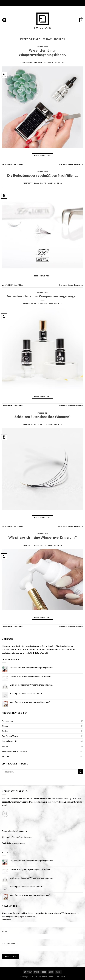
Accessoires (7, 721)
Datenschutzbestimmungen (14, 831)
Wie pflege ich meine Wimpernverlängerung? (43, 537)
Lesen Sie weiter (43, 155)
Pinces (5, 746)
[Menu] (4, 20)
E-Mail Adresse (9, 944)
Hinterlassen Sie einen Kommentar (71, 164)
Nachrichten (42, 47)
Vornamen (7, 920)
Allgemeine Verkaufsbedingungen (17, 837)
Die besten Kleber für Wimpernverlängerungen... (42, 296)
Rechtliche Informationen (13, 843)
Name (5, 932)
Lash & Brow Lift (9, 741)
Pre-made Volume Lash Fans (15, 751)
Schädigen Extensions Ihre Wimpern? (43, 417)
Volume (5, 756)
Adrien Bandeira (57, 62)
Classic (5, 726)
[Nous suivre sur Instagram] (5, 814)
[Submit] (80, 772)
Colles (5, 731)
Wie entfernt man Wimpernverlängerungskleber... (32, 667)
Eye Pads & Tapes (10, 736)
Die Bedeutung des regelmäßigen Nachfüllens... (43, 175)
